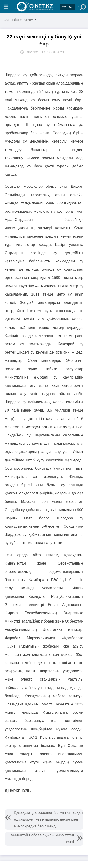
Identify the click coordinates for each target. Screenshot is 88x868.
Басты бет (11, 20)
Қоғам (28, 20)
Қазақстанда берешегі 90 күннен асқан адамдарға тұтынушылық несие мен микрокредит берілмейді (48, 819)
